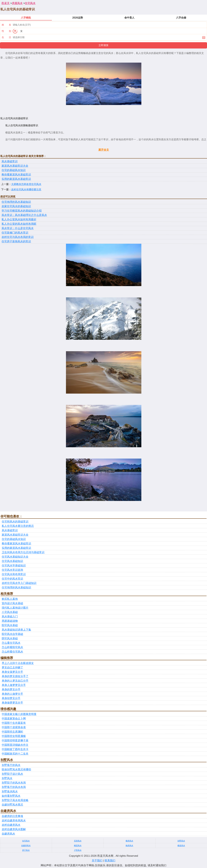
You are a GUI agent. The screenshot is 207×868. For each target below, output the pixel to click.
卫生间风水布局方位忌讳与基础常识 (23, 552)
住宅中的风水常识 (12, 579)
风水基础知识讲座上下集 (16, 630)
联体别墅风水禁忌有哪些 (16, 770)
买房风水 (78, 841)
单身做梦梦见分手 (12, 703)
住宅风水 (30, 3)
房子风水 (26, 850)
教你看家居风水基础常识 (16, 175)
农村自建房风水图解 (14, 829)
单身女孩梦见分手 (12, 672)
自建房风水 (8, 834)
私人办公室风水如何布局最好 (19, 219)
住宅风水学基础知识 (14, 566)
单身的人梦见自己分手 (15, 681)
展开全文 (104, 150)
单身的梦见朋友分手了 (15, 676)
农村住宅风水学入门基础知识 (19, 583)
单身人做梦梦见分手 (14, 685)
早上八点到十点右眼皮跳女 (18, 663)
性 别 (6, 31)
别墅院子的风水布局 (14, 783)
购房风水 (129, 846)
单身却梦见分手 (11, 698)
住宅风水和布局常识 (14, 574)
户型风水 (78, 850)
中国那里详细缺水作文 (15, 745)
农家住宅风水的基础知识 (16, 206)
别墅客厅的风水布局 (14, 787)
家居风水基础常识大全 (15, 166)
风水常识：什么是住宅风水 (18, 228)
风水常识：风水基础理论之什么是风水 (24, 215)
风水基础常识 (10, 161)
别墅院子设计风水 (12, 774)
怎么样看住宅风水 (12, 652)
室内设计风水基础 (12, 603)
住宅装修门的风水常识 (15, 233)
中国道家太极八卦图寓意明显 (19, 714)
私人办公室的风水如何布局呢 (19, 224)
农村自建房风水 (11, 825)
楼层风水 (78, 846)
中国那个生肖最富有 (14, 723)
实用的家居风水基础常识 (16, 179)
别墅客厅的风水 (11, 765)
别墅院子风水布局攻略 (15, 800)
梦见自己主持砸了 (12, 668)
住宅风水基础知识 (12, 561)
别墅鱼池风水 (10, 791)
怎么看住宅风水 (11, 643)
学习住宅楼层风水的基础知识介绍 (22, 211)
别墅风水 (7, 778)
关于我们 (97, 861)
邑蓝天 (6, 3)
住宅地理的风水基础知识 (16, 202)
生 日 (6, 37)
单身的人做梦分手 (12, 694)
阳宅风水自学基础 (12, 634)
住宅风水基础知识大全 (15, 557)
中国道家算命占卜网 (14, 719)
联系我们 (110, 861)
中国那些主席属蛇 (12, 732)
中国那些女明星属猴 (14, 736)
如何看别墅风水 (11, 796)
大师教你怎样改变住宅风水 (26, 184)
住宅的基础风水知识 (14, 170)
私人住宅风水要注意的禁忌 (18, 526)
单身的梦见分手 (11, 689)
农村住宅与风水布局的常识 (18, 237)
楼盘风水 (181, 846)
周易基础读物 (10, 621)
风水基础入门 (10, 617)
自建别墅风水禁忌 (12, 805)
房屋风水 (17, 3)
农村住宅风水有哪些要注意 (26, 189)
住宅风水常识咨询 (12, 570)
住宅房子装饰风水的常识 (16, 241)
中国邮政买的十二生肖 (15, 754)
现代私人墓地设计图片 (15, 608)
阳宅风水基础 (10, 625)
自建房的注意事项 (12, 816)
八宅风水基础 (10, 612)
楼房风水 (129, 841)
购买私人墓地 (10, 599)
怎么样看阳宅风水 (12, 647)
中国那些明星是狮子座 (15, 740)
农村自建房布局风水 (14, 821)
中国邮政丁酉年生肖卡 (15, 749)
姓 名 (6, 25)
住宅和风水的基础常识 (15, 522)
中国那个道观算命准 (14, 727)
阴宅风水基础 (10, 638)
